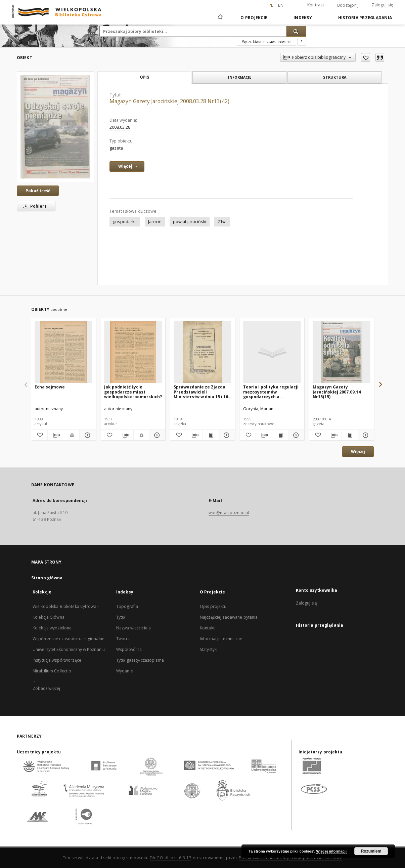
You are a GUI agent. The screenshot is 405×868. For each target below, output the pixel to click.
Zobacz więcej (47, 688)
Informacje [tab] (240, 77)
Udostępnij (348, 5)
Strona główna (47, 578)
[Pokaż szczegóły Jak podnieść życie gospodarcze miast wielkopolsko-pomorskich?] (156, 435)
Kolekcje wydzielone (52, 628)
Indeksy (303, 18)
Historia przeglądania (365, 18)
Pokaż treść (38, 191)
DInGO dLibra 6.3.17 (171, 858)
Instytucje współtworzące (57, 660)
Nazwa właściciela (133, 628)
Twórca (123, 639)
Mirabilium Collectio (52, 671)
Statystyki (209, 649)
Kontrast (316, 5)
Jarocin (155, 222)
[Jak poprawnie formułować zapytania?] (302, 42)
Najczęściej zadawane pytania (229, 617)
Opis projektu (213, 606)
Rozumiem (371, 851)
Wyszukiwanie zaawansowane (266, 42)
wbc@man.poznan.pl (229, 513)
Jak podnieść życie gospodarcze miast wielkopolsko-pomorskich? (133, 392)
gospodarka (125, 222)
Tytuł (121, 617)
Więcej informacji (331, 851)
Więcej (358, 451)
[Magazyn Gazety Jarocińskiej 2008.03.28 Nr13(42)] (55, 127)
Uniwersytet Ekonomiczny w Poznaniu (69, 649)
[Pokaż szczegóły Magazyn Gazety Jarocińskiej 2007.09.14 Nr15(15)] (365, 435)
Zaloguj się (382, 5)
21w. (222, 222)
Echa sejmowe (50, 387)
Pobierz (34, 206)
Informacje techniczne (221, 639)
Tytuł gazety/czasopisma (140, 660)
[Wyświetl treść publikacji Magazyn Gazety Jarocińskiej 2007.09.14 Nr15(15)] (350, 435)
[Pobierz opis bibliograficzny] (56, 435)
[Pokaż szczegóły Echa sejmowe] (87, 435)
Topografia (127, 606)
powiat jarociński (190, 222)
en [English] (281, 5)
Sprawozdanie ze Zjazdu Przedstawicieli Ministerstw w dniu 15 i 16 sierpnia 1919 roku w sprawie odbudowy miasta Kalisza (202, 392)
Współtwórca (129, 649)
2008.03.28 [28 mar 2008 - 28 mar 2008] (120, 127)
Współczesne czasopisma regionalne (69, 639)
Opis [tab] (145, 77)
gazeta (116, 148)
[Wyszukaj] (296, 31)
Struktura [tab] (335, 77)
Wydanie (125, 671)
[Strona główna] (220, 17)
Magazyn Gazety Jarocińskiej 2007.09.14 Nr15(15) (337, 392)
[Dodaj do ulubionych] (366, 57)
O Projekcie (254, 18)
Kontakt (207, 628)
